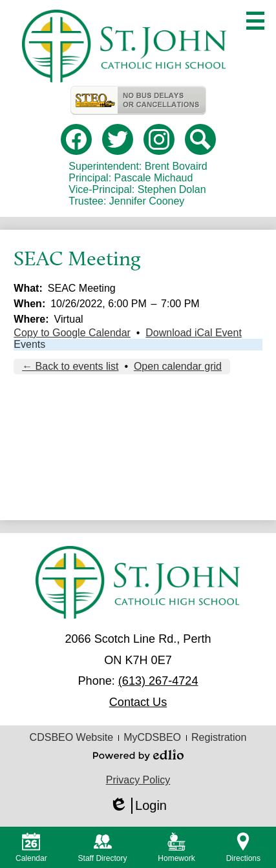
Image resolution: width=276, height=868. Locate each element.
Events (29, 344)
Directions (243, 848)
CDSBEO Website (72, 737)
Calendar (31, 848)
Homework (176, 848)
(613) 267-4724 (158, 681)
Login (138, 806)
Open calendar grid (178, 366)
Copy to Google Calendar (72, 333)
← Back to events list (70, 366)
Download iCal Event (194, 333)
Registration (219, 737)
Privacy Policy (138, 780)
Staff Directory (103, 848)
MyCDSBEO (152, 737)
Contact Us (138, 702)
